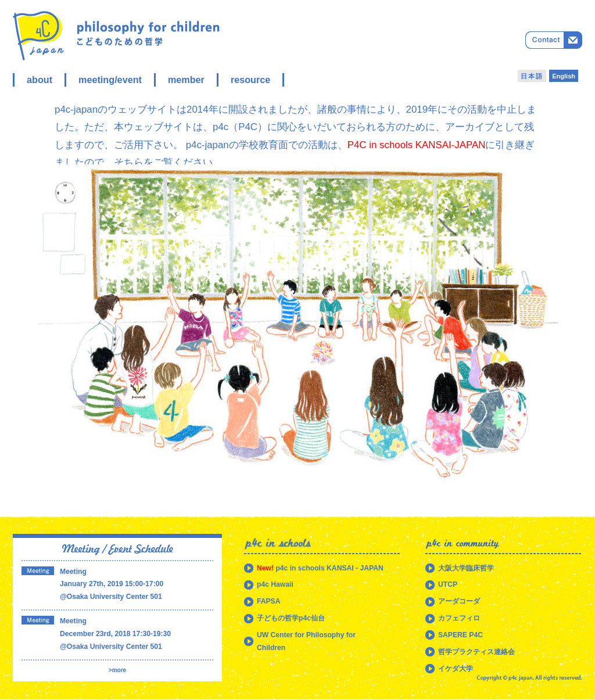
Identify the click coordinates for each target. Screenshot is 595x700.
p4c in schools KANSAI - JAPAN (320, 568)
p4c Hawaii (275, 584)
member (186, 80)
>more (117, 670)
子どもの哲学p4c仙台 (291, 618)
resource (250, 80)
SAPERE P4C (460, 635)
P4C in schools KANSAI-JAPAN (417, 145)
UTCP (448, 584)
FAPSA (268, 601)
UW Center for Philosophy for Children (306, 641)
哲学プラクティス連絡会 (476, 652)
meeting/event (110, 80)
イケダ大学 (456, 669)
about (40, 80)
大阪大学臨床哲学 (466, 568)
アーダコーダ (459, 601)
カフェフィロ (459, 618)
